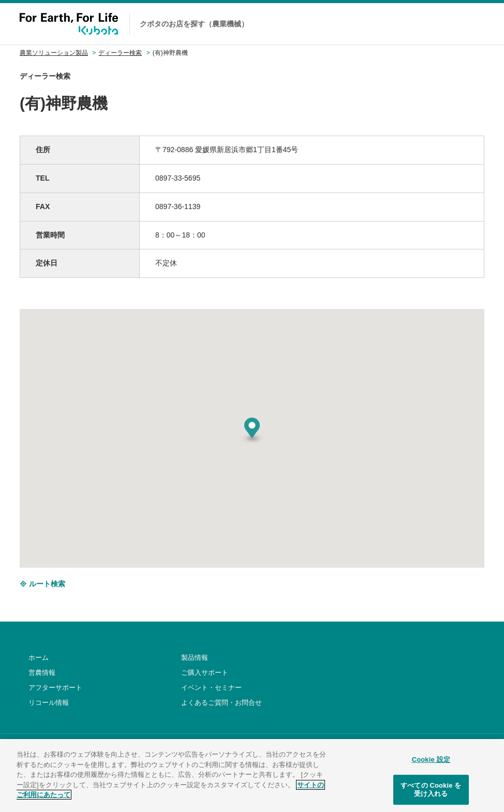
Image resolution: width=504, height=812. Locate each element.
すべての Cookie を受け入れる (431, 794)
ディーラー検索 (120, 53)
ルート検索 (42, 584)
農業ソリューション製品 (54, 53)
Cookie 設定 (431, 764)
